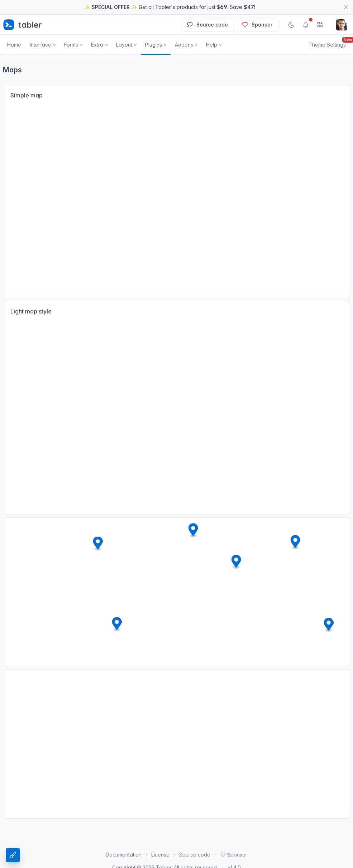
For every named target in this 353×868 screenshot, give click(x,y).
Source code (207, 25)
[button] (43, 45)
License (160, 855)
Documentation (124, 855)
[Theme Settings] (13, 855)
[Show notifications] (306, 25)
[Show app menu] (320, 25)
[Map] (176, 199)
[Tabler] (23, 25)
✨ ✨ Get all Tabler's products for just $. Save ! (170, 7)
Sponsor (257, 25)
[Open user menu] (342, 25)
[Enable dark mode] (291, 25)
